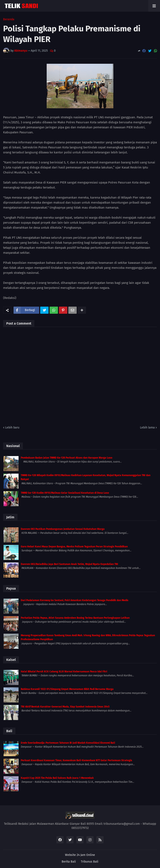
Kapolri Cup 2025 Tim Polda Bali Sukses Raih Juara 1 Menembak (57, 778)
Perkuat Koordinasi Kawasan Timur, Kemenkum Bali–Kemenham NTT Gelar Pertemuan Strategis (76, 760)
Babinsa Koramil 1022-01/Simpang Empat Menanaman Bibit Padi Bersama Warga (67, 689)
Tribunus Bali (90, 862)
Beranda (9, 19)
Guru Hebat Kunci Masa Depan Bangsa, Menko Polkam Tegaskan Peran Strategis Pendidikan (74, 547)
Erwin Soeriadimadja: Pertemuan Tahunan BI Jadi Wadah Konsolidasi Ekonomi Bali (68, 743)
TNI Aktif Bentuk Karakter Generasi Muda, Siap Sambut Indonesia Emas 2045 (65, 707)
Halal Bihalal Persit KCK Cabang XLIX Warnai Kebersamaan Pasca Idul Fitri (64, 672)
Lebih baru (12, 428)
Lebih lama (147, 428)
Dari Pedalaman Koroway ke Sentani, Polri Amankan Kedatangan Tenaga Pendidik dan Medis (75, 600)
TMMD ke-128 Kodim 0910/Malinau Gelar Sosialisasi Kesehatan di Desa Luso (65, 493)
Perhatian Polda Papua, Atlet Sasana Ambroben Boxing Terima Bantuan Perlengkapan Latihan (75, 618)
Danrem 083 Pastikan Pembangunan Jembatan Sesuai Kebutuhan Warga (63, 529)
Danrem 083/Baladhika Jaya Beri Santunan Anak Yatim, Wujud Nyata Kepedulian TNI (69, 564)
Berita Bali (69, 862)
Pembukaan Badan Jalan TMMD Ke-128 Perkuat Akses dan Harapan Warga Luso (67, 458)
